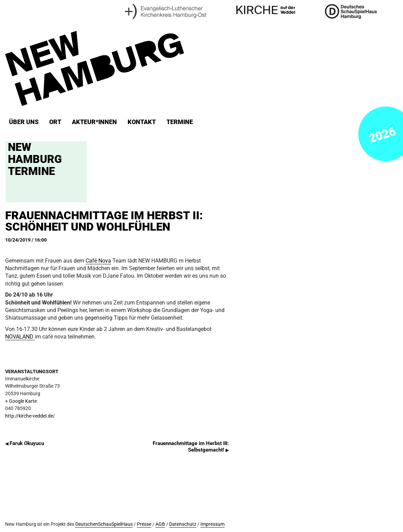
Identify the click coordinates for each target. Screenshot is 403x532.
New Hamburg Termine (35, 159)
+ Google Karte (21, 401)
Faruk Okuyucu (25, 443)
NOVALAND (20, 337)
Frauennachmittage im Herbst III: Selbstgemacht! (191, 447)
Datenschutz (183, 524)
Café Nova (98, 261)
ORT (55, 122)
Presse (144, 524)
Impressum (213, 524)
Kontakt (142, 122)
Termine (180, 122)
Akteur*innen (94, 122)
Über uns (24, 122)
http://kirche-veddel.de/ (30, 416)
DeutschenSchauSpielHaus (104, 524)
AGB (160, 524)
